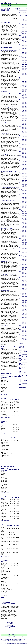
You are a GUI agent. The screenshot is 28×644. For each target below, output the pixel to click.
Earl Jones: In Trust (5, 94)
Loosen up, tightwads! (6, 261)
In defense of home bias (6, 252)
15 (25, 38)
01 (22, 22)
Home (2, 6)
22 (27, 22)
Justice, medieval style (6, 290)
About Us (3, 635)
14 (24, 21)
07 (22, 21)
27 (27, 21)
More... (25, 643)
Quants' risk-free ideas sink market (9, 172)
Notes (2, 395)
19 (25, 25)
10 (24, 25)
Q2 (24, 351)
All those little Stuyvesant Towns (8, 326)
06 (22, 59)
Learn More (4, 604)
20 (25, 42)
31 (20, 29)
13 (24, 42)
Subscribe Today (11, 604)
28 (27, 26)
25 (27, 25)
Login (26, 4)
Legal (7, 635)
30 (20, 23)
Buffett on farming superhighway (8, 107)
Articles (6, 6)
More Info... (7, 395)
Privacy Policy (23, 387)
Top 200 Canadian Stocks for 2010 (9, 50)
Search (18, 4)
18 (25, 58)
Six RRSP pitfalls (5, 133)
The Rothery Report (23, 15)
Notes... (2, 461)
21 (25, 21)
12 (24, 36)
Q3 (26, 351)
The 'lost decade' (5, 154)
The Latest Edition (23, 10)
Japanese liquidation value (7, 123)
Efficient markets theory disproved (9, 274)
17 (25, 27)
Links (10, 6)
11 (24, 19)
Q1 (23, 349)
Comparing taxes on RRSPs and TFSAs (10, 187)
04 (22, 19)
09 (24, 22)
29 (20, 39)
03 (22, 27)
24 (27, 27)
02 (22, 43)
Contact (22, 4)
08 (24, 54)
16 (25, 22)
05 (22, 25)
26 (27, 36)
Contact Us (12, 635)
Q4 (20, 353)
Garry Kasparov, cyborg (6, 228)
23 (27, 43)
